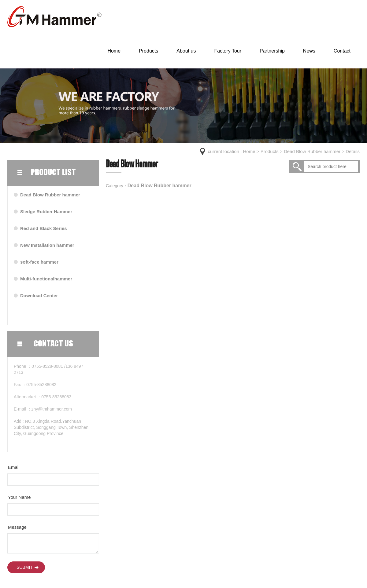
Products (148, 51)
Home (114, 51)
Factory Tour (228, 51)
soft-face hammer (39, 262)
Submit (25, 567)
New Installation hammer (47, 245)
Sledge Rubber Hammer (46, 212)
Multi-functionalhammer (46, 279)
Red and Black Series (44, 228)
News (309, 51)
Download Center (39, 296)
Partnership (272, 51)
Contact (342, 51)
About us (186, 51)
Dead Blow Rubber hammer (312, 151)
